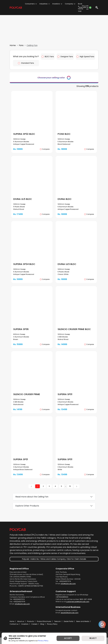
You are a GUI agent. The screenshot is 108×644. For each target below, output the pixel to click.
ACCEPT (68, 638)
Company (69, 4)
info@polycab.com (68, 587)
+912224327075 (19, 605)
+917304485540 (62, 600)
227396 (34, 589)
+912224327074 (65, 584)
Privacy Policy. (44, 641)
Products (30, 624)
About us (21, 624)
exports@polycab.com (70, 616)
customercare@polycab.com (78, 605)
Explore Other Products (27, 509)
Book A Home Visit (81, 7)
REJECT (93, 638)
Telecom (57, 624)
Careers (34, 627)
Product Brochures (44, 624)
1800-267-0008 (86, 602)
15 (70, 489)
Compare (46, 152)
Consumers (30, 4)
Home (13, 49)
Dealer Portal (69, 624)
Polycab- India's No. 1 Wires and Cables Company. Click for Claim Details (54, 562)
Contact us (14, 627)
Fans (21, 49)
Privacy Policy (52, 627)
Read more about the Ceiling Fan (32, 500)
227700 (40, 589)
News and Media (83, 624)
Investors (56, 4)
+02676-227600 (24, 589)
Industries (44, 4)
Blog (42, 627)
